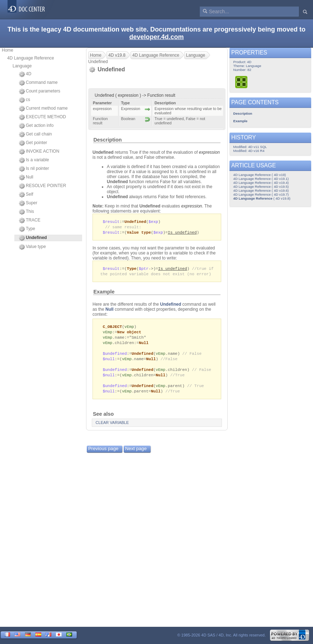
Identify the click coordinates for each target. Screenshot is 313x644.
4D (25, 74)
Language (22, 66)
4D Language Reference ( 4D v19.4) (261, 183)
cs (25, 100)
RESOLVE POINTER (42, 186)
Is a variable (34, 160)
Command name (38, 83)
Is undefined (182, 233)
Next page (136, 455)
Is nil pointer (34, 169)
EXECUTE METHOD (42, 117)
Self (26, 195)
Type (27, 229)
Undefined (171, 306)
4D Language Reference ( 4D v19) (260, 175)
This (27, 212)
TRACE (30, 220)
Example (104, 294)
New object (129, 334)
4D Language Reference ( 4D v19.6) (261, 190)
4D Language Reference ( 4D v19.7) (261, 194)
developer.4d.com (156, 37)
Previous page (103, 455)
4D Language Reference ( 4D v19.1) (261, 179)
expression (209, 152)
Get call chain (35, 134)
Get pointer (33, 143)
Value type (32, 247)
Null (26, 177)
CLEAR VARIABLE (112, 429)
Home (8, 50)
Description (107, 140)
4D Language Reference (31, 58)
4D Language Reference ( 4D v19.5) (261, 187)
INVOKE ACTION (39, 152)
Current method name (43, 109)
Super (28, 203)
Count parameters (40, 91)
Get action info (36, 126)
